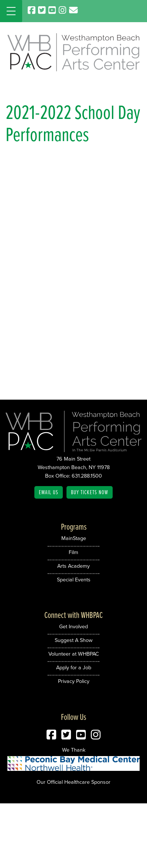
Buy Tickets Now (90, 492)
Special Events (74, 580)
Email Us (49, 492)
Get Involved (73, 626)
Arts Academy (73, 566)
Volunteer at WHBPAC (74, 654)
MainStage (74, 538)
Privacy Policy (74, 681)
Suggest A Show (74, 640)
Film (73, 552)
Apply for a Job (74, 667)
